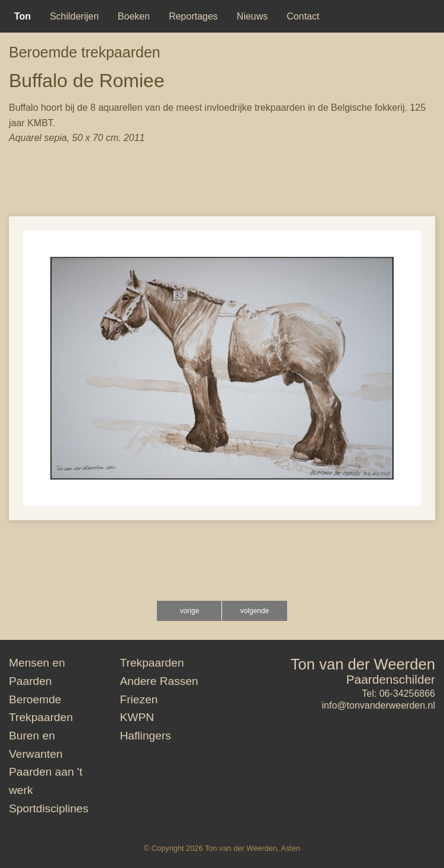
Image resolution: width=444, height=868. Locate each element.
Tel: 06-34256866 (398, 694)
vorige (190, 611)
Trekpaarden (152, 663)
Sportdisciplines (49, 808)
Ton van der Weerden (363, 664)
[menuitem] (22, 16)
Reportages (193, 16)
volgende (255, 611)
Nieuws (252, 16)
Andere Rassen (159, 681)
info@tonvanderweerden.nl (379, 705)
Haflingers (146, 736)
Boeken (134, 16)
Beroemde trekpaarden (85, 52)
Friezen (139, 699)
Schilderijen (74, 16)
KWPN (137, 717)
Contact (303, 16)
